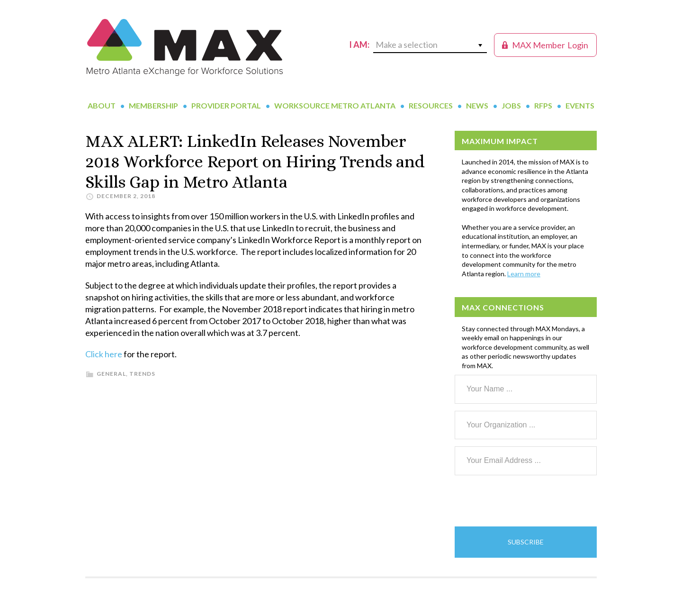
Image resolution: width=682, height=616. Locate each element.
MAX (185, 47)
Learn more (524, 274)
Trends (142, 374)
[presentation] (527, 501)
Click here (104, 354)
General (111, 374)
